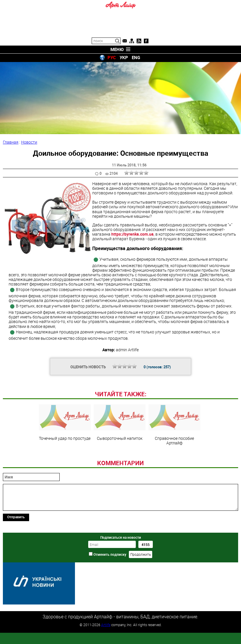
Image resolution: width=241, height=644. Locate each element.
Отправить (16, 556)
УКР (124, 57)
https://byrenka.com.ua (132, 234)
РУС (112, 57)
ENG (136, 57)
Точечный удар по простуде (65, 462)
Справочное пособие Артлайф (174, 464)
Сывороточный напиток (120, 462)
